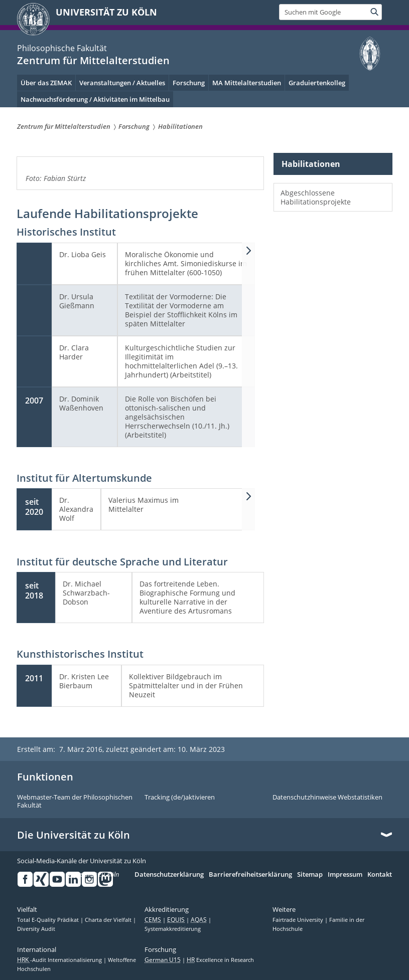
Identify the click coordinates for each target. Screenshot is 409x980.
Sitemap (310, 875)
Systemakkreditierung (173, 929)
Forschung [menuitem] (189, 83)
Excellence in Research (220, 960)
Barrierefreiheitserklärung (250, 875)
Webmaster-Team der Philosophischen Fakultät (75, 801)
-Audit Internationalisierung (60, 960)
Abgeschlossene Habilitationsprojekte (316, 197)
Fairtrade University (299, 920)
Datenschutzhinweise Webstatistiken (327, 798)
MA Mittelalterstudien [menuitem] (247, 83)
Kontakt (380, 875)
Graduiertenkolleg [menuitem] (317, 83)
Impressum (345, 875)
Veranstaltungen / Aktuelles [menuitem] (122, 83)
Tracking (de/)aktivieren (180, 798)
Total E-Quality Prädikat (49, 920)
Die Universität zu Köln (74, 835)
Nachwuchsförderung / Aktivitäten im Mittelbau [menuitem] (95, 99)
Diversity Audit (36, 929)
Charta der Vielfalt (109, 920)
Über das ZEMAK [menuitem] (46, 83)
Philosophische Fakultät (62, 48)
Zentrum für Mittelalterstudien (93, 60)
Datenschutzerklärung (169, 875)
